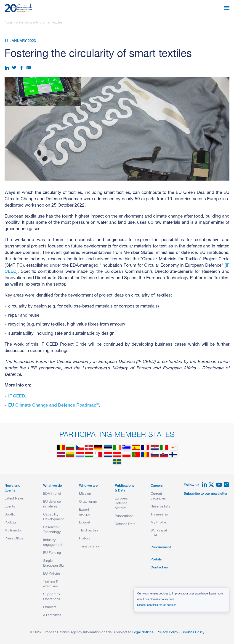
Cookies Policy (193, 632)
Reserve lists (160, 507)
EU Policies (52, 574)
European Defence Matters (122, 503)
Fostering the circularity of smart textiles (33, 23)
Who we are (88, 486)
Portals (156, 560)
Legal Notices (143, 632)
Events (10, 507)
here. (172, 599)
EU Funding (52, 553)
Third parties (89, 531)
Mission (85, 494)
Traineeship (159, 515)
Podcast (11, 523)
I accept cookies (147, 605)
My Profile (158, 523)
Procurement (161, 548)
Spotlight (12, 515)
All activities (52, 615)
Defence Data (125, 524)
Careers (157, 486)
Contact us (159, 568)
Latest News (14, 499)
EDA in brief (52, 494)
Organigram (88, 502)
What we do (53, 486)
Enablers (50, 607)
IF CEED (17, 396)
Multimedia (13, 531)
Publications (124, 516)
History (85, 539)
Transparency (89, 547)
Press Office (14, 539)
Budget (85, 523)
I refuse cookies (167, 605)
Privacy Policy (167, 632)
